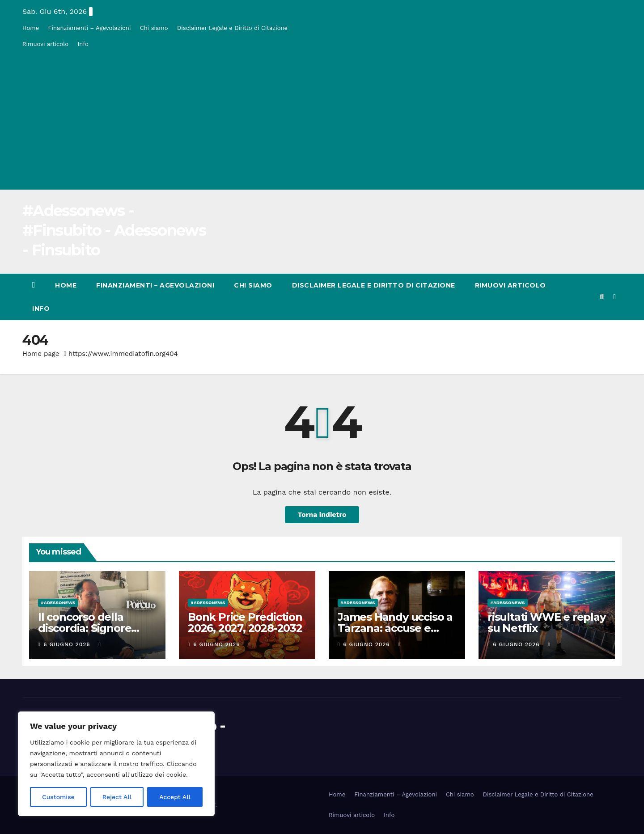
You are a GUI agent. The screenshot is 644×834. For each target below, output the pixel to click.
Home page (41, 354)
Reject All (117, 797)
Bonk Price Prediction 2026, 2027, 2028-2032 (245, 622)
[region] (116, 764)
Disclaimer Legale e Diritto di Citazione (232, 28)
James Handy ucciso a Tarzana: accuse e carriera (395, 628)
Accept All (175, 797)
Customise (58, 797)
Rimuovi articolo (45, 44)
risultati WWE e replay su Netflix (547, 622)
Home (31, 28)
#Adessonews (58, 603)
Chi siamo (154, 28)
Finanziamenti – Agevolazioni (90, 28)
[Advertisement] (322, 119)
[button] (602, 297)
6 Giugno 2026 (68, 644)
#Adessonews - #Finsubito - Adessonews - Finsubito (114, 230)
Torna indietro (322, 514)
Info (83, 44)
